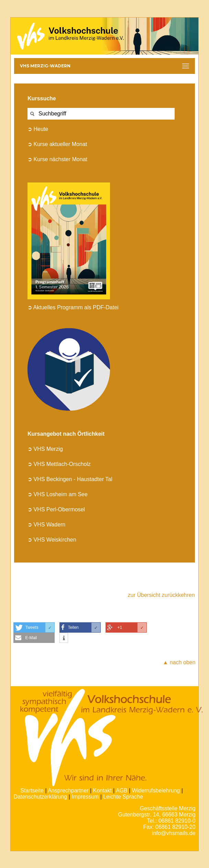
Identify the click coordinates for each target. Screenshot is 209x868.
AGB (122, 791)
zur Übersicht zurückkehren (161, 595)
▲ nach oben (179, 662)
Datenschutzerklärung (40, 797)
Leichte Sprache (123, 797)
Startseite (32, 791)
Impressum (85, 797)
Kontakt (102, 791)
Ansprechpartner (68, 791)
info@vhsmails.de (174, 833)
